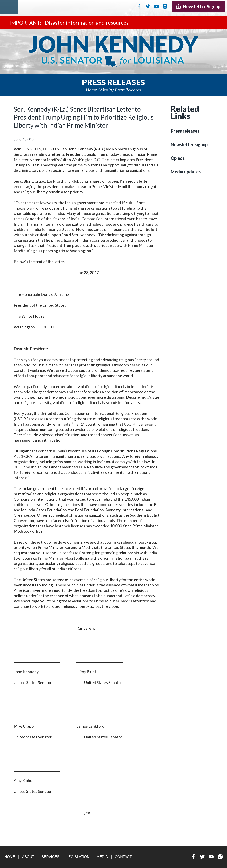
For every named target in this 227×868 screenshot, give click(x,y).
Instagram (165, 6)
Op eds (178, 158)
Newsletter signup (189, 144)
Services (50, 857)
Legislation (78, 857)
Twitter (148, 6)
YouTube (156, 6)
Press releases (128, 90)
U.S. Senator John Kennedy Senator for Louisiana (113, 52)
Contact (123, 857)
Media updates (186, 172)
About (28, 857)
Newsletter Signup (198, 6)
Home (91, 90)
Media (106, 90)
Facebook (139, 6)
